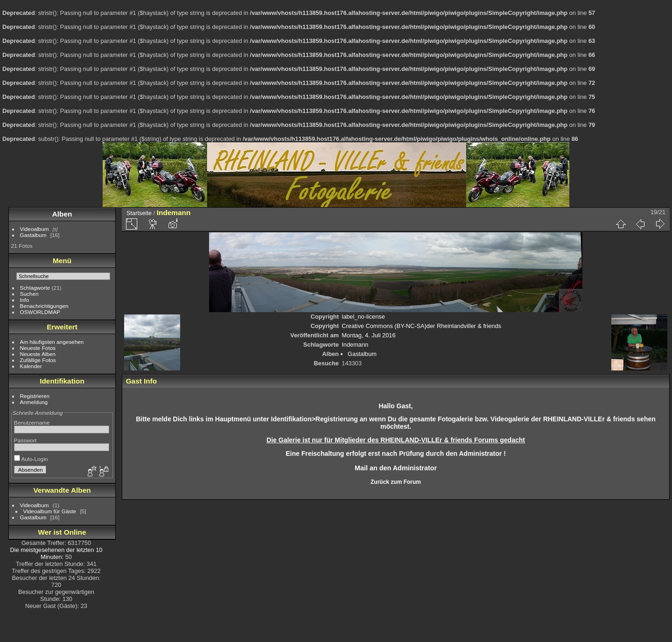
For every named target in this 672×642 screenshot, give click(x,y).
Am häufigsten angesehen (52, 342)
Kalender (31, 366)
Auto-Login (31, 459)
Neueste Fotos (38, 348)
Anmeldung (34, 402)
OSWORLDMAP (40, 312)
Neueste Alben (38, 354)
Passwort (25, 440)
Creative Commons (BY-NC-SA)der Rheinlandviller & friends (421, 326)
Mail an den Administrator (396, 468)
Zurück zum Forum (396, 482)
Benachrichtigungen (44, 306)
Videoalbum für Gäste (50, 511)
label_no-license (363, 317)
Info (25, 300)
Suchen (29, 294)
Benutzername (32, 422)
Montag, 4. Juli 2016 (368, 335)
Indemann (355, 345)
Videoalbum (35, 229)
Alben (62, 214)
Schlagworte (35, 288)
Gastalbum (33, 235)
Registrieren (35, 396)
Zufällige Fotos (38, 360)
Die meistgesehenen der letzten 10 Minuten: (56, 553)
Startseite (139, 213)
